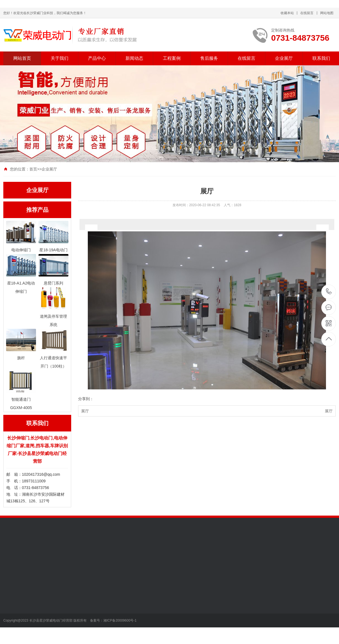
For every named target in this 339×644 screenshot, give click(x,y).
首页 (33, 169)
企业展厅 (284, 58)
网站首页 (22, 58)
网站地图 (327, 13)
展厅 (85, 411)
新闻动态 (134, 58)
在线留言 (307, 13)
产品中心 (97, 58)
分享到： (86, 399)
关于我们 (60, 58)
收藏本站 (287, 13)
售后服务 (209, 58)
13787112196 (329, 292)
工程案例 (172, 58)
